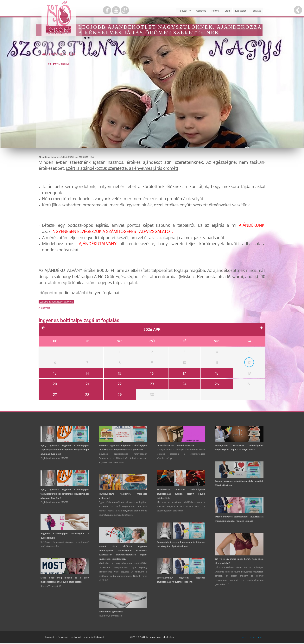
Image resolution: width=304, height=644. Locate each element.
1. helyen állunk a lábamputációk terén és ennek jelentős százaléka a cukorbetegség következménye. (181, 454)
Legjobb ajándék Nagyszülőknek (56, 302)
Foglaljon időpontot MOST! (54, 459)
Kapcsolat (241, 11)
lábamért (100, 638)
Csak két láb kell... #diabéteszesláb (175, 446)
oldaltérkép (168, 638)
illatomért (49, 638)
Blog (227, 11)
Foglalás (256, 11)
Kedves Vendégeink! (51, 587)
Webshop (201, 11)
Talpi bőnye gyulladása (111, 612)
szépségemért (63, 638)
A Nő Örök (143, 638)
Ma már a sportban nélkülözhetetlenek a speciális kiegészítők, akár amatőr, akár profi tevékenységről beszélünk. (181, 507)
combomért (88, 638)
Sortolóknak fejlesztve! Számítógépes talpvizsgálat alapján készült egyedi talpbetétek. (181, 494)
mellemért (76, 638)
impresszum (155, 638)
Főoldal (183, 11)
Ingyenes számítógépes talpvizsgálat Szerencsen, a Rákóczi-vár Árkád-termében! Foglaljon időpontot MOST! (123, 459)
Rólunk (215, 11)
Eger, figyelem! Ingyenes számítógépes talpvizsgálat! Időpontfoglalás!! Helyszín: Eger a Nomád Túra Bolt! (65, 450)
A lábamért (44, 308)
